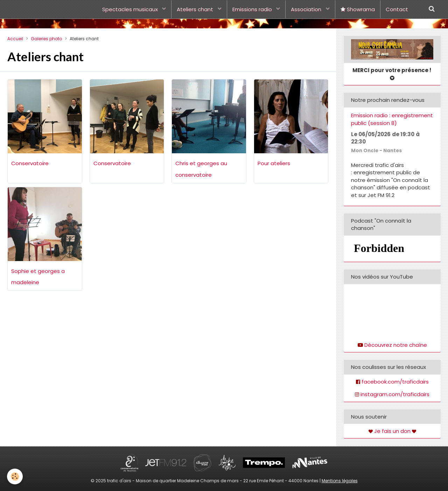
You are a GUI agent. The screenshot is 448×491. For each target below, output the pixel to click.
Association (307, 9)
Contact (397, 9)
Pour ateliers (274, 163)
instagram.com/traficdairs (395, 394)
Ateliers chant (196, 9)
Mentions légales (340, 481)
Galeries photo (46, 39)
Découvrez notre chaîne (396, 345)
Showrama (358, 9)
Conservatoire (30, 163)
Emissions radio (253, 9)
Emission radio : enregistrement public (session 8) (392, 119)
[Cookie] (15, 476)
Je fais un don (392, 431)
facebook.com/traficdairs (395, 382)
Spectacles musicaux (131, 9)
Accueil (15, 39)
